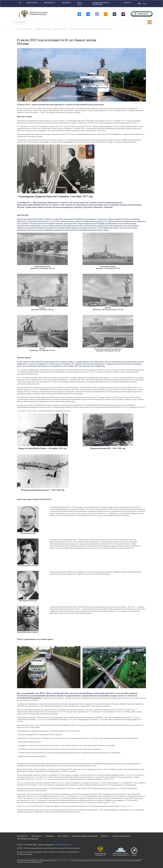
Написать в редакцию (55, 845)
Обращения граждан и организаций (101, 4)
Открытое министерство (121, 836)
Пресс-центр (80, 4)
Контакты (127, 3)
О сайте (20, 845)
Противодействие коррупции (27, 839)
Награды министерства (43, 29)
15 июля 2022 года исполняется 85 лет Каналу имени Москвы (91, 29)
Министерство (32, 3)
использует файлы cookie (63, 861)
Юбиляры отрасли (60, 29)
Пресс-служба (63, 836)
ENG (144, 4)
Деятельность (50, 3)
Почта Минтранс (30, 845)
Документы (66, 3)
